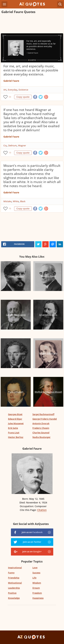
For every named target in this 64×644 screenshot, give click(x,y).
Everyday (13, 90)
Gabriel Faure (11, 81)
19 (10, 153)
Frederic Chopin (41, 428)
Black (23, 201)
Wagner (22, 145)
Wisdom (37, 583)
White (16, 201)
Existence (23, 90)
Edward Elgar (15, 419)
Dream (36, 588)
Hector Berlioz (16, 437)
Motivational (15, 583)
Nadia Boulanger (41, 437)
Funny (11, 573)
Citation (42, 510)
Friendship (14, 578)
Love (35, 568)
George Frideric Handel (45, 419)
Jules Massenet (16, 423)
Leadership (14, 588)
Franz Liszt (14, 433)
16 (10, 208)
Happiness (38, 598)
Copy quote (23, 97)
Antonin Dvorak (41, 423)
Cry (5, 145)
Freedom (37, 593)
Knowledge (14, 598)
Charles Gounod (41, 433)
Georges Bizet (15, 414)
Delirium (12, 145)
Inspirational (15, 568)
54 (10, 97)
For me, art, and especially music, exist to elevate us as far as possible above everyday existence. (31, 70)
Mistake (7, 201)
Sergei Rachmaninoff (43, 414)
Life (34, 578)
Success (36, 573)
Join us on (32, 532)
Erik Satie (13, 428)
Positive (12, 593)
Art (5, 90)
